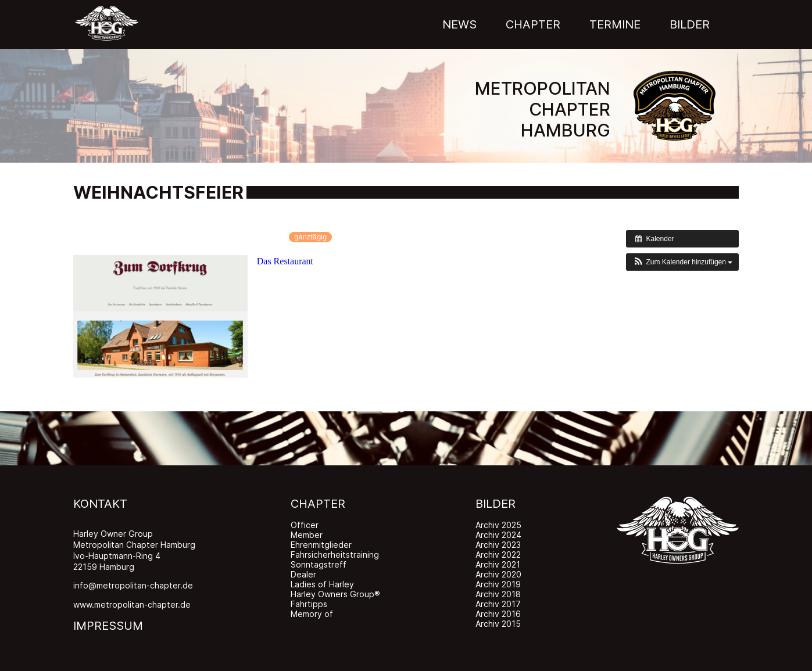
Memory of (312, 614)
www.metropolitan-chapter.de (132, 604)
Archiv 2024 (498, 535)
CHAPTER (318, 504)
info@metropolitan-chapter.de (133, 585)
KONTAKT (100, 504)
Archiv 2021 (498, 564)
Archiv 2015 (498, 624)
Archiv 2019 (498, 584)
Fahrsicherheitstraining (335, 555)
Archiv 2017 (498, 604)
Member (307, 535)
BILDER (496, 504)
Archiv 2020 (498, 574)
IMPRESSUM (108, 626)
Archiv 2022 (498, 555)
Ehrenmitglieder (321, 545)
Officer (305, 525)
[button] (682, 262)
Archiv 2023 (498, 545)
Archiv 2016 (498, 614)
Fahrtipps (309, 604)
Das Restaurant (285, 261)
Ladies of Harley (322, 584)
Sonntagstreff (319, 564)
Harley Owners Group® (335, 594)
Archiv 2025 (498, 525)
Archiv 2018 (498, 594)
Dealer (303, 574)
